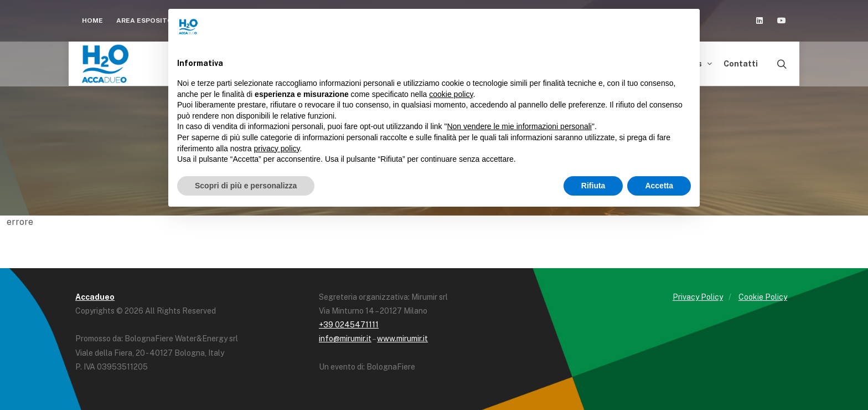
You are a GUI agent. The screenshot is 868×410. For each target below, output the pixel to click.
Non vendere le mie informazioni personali (519, 126)
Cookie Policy (763, 297)
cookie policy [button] (451, 94)
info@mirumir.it (345, 339)
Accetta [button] (659, 186)
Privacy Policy (698, 297)
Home (92, 20)
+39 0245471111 (349, 325)
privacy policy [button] (277, 148)
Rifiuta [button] (593, 186)
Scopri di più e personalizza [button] (246, 186)
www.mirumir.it (402, 339)
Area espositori (152, 20)
